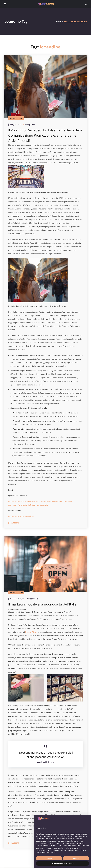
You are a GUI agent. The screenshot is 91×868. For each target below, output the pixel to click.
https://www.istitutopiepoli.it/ (21, 516)
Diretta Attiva (31, 632)
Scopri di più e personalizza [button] (63, 863)
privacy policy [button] (53, 836)
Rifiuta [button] (49, 858)
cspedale (31, 125)
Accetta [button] (76, 858)
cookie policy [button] (78, 841)
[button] (86, 4)
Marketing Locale (16, 118)
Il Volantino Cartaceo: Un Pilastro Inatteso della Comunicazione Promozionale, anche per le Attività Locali (43, 135)
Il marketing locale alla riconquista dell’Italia (44, 605)
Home (59, 21)
